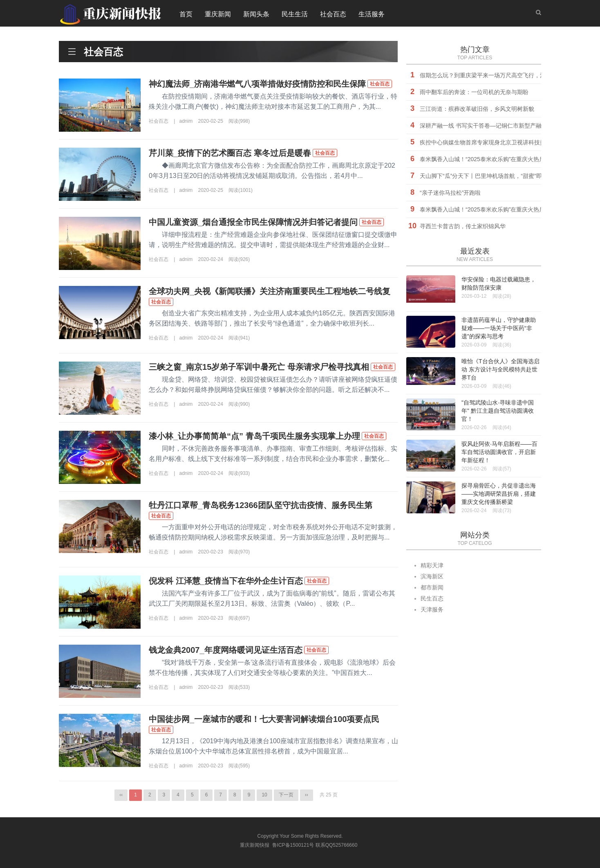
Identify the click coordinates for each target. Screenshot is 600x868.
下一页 (286, 795)
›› (307, 795)
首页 (186, 14)
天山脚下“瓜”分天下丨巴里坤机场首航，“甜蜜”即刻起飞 (489, 176)
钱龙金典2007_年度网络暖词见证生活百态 (226, 650)
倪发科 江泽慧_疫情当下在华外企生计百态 (226, 581)
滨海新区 (432, 576)
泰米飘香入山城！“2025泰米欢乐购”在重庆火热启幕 (485, 159)
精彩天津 (432, 565)
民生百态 (432, 598)
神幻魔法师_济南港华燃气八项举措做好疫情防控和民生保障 (257, 84)
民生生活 (295, 14)
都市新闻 (432, 587)
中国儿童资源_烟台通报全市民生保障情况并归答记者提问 (253, 222)
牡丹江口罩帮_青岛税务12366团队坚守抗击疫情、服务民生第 (261, 505)
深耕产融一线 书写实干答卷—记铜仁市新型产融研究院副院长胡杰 (504, 126)
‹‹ (121, 795)
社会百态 (333, 14)
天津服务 (432, 609)
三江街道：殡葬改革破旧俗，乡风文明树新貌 (477, 109)
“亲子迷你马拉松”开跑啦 (450, 193)
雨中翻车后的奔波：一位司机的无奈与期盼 (474, 92)
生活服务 (372, 14)
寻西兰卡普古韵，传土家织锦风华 (463, 226)
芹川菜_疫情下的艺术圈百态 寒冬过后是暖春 (230, 153)
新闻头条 (256, 14)
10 (264, 795)
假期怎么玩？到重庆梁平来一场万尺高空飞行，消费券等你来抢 (500, 75)
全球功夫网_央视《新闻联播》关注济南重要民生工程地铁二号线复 (270, 291)
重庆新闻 (218, 14)
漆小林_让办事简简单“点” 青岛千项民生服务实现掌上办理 (254, 436)
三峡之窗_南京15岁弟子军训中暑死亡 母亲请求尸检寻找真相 (259, 367)
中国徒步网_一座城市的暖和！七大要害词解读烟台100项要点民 (264, 719)
